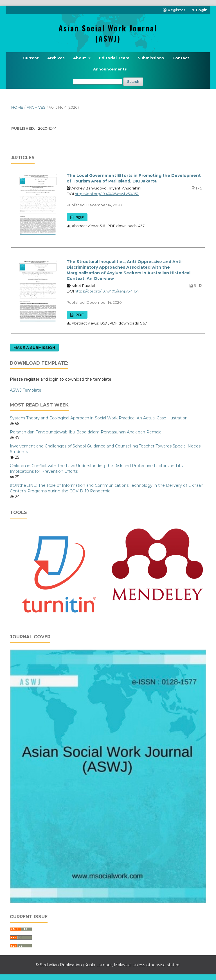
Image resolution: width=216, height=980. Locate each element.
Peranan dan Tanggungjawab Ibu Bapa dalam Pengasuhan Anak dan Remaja (86, 432)
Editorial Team (114, 58)
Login (200, 10)
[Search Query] (98, 82)
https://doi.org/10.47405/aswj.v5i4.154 (107, 291)
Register (174, 10)
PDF (79, 217)
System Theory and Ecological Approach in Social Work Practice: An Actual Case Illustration (99, 418)
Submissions (151, 58)
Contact (181, 58)
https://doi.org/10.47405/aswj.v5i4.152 (107, 194)
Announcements (110, 69)
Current (31, 58)
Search (133, 82)
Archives (56, 58)
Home (17, 107)
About (80, 58)
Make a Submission (34, 348)
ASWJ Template (26, 390)
